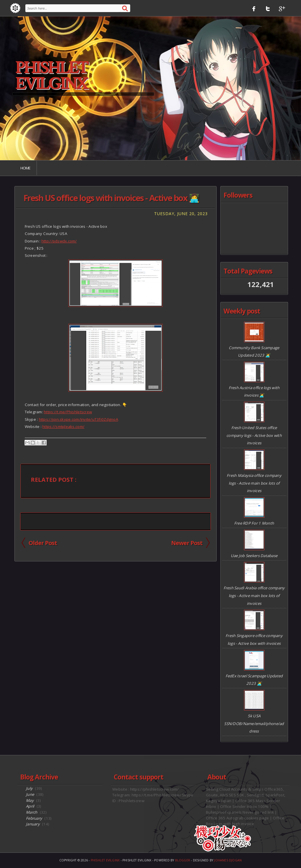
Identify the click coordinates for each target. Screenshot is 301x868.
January (33, 824)
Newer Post (187, 543)
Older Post (43, 543)
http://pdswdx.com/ (59, 241)
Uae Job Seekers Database (254, 556)
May (30, 800)
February (34, 818)
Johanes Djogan (228, 860)
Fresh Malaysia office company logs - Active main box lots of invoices (254, 483)
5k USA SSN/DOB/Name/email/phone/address (254, 723)
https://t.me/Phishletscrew (68, 412)
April (30, 806)
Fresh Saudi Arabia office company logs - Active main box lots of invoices (254, 595)
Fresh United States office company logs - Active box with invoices (254, 435)
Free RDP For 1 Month (254, 523)
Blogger (183, 860)
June (30, 794)
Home (25, 168)
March (32, 812)
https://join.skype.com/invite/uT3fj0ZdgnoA (78, 419)
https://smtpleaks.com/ (63, 427)
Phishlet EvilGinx (51, 76)
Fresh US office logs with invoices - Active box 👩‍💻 (111, 198)
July (29, 788)
